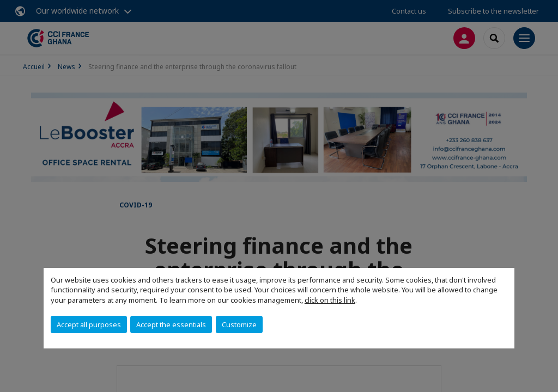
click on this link (330, 300)
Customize (239, 324)
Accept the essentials (171, 324)
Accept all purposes (89, 324)
